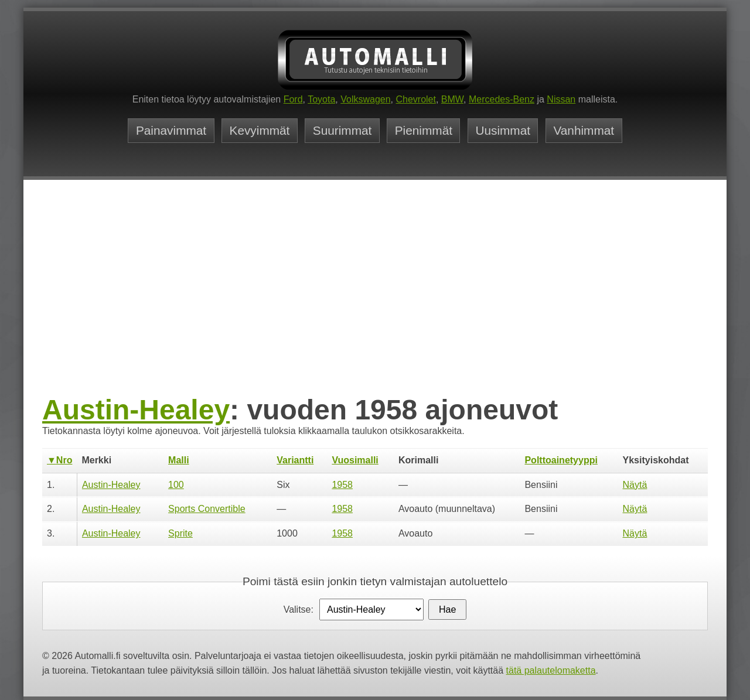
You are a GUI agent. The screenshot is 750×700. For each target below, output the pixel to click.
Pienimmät (424, 131)
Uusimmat (503, 131)
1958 (342, 485)
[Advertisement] (375, 305)
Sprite (180, 533)
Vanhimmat (584, 131)
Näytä (635, 485)
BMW (452, 99)
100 (176, 485)
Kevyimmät (260, 131)
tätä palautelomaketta (551, 670)
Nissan (561, 99)
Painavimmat (171, 131)
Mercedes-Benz (502, 99)
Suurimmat (342, 131)
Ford (293, 99)
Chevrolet (415, 99)
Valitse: (299, 609)
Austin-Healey (136, 410)
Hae (447, 609)
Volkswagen (365, 99)
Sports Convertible (207, 509)
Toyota (321, 99)
